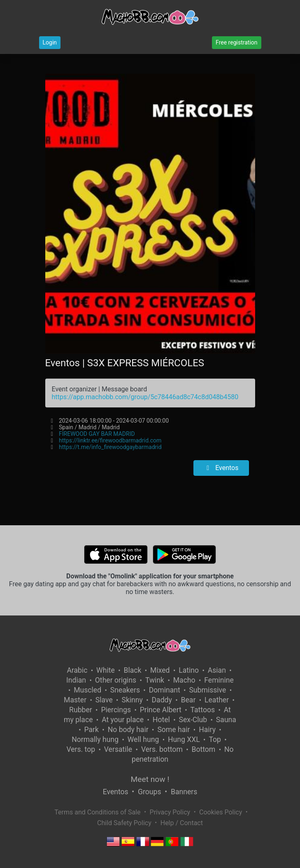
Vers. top (81, 749)
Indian (76, 680)
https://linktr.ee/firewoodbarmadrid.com (110, 440)
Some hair (173, 730)
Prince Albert (161, 710)
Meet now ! (150, 779)
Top (215, 739)
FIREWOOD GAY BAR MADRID (97, 434)
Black (132, 670)
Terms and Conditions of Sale (97, 812)
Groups (149, 792)
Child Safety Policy (124, 823)
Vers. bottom (162, 749)
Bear (188, 700)
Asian (217, 670)
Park (92, 730)
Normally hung (95, 739)
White (106, 670)
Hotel (161, 720)
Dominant (165, 690)
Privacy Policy (170, 812)
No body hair (128, 730)
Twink (155, 680)
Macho (184, 680)
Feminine (219, 680)
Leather (217, 700)
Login (50, 42)
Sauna (226, 720)
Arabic (77, 670)
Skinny (132, 700)
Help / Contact (182, 823)
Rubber (81, 710)
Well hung (143, 739)
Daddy (162, 700)
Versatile (118, 749)
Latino (189, 670)
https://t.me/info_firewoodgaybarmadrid (110, 447)
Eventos (221, 468)
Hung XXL (184, 739)
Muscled (87, 690)
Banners (184, 792)
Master (75, 700)
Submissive (207, 690)
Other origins (116, 680)
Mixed (160, 670)
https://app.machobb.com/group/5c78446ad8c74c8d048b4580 (145, 397)
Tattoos (203, 710)
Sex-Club (193, 720)
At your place (123, 720)
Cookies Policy (221, 812)
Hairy (207, 730)
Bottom (204, 749)
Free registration (236, 42)
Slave (104, 700)
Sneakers (125, 690)
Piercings (116, 710)
